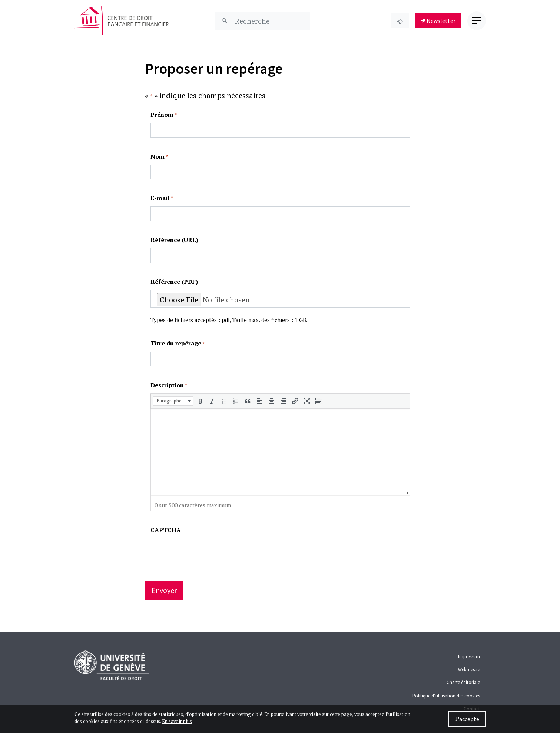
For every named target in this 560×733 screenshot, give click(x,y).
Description (169, 385)
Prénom (164, 115)
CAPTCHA (166, 530)
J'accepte (467, 719)
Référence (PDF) (174, 282)
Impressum (469, 656)
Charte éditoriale (463, 682)
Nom (159, 157)
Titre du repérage (178, 343)
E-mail (162, 198)
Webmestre (469, 669)
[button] (173, 401)
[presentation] (173, 401)
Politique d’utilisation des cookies (446, 696)
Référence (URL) (174, 240)
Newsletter (438, 21)
